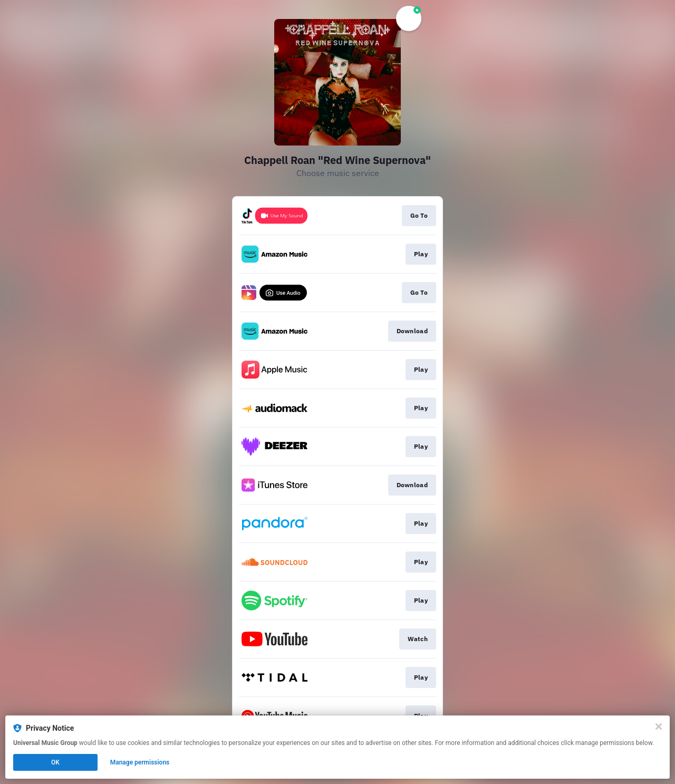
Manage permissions (140, 762)
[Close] (659, 727)
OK (55, 762)
